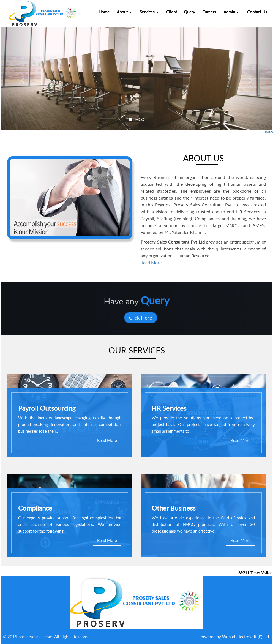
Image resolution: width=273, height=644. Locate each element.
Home (104, 12)
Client (172, 12)
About (124, 12)
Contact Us (257, 12)
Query (189, 12)
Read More (151, 262)
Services (149, 12)
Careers (209, 12)
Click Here (141, 318)
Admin (231, 12)
